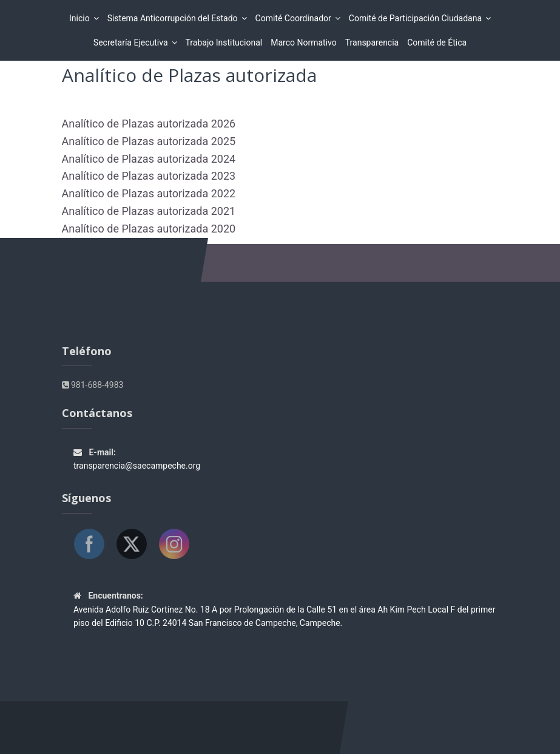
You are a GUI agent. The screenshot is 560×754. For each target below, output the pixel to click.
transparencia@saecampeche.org (137, 466)
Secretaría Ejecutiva (133, 42)
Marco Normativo (304, 42)
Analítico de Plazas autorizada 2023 (149, 176)
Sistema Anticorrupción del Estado (174, 18)
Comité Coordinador (295, 18)
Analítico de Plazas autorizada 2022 (149, 193)
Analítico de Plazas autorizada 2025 (149, 141)
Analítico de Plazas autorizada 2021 (149, 211)
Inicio (81, 18)
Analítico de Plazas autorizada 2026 (149, 124)
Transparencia (372, 42)
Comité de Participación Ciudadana (417, 18)
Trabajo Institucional (224, 42)
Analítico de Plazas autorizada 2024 (149, 159)
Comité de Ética (437, 42)
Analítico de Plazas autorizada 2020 (149, 229)
